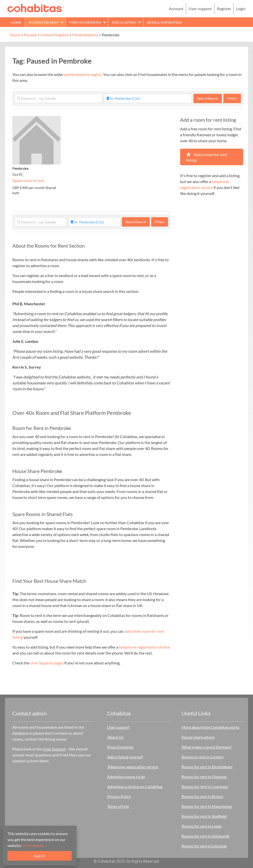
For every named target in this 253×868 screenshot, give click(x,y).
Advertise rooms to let (126, 777)
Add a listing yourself (125, 757)
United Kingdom (54, 35)
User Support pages (47, 663)
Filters (232, 98)
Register (224, 9)
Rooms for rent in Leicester (204, 846)
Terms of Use (118, 806)
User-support (200, 9)
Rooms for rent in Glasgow (204, 777)
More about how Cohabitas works (211, 727)
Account (176, 9)
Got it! (40, 856)
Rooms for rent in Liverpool (205, 786)
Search (208, 98)
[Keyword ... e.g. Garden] (59, 98)
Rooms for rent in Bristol (202, 796)
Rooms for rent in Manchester (207, 806)
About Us (115, 737)
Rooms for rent (44, 22)
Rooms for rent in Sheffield (204, 816)
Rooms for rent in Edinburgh (206, 836)
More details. (33, 845)
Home (16, 22)
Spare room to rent (28, 180)
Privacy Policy (119, 796)
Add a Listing (124, 22)
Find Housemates (85, 22)
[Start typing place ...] (148, 98)
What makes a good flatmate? (207, 747)
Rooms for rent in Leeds (202, 826)
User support (118, 727)
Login (241, 9)
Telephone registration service (133, 767)
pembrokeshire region (83, 74)
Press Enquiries (120, 747)
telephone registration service (144, 647)
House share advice (198, 737)
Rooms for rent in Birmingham (207, 767)
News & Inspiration (164, 22)
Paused (30, 35)
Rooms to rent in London (203, 757)
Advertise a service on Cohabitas (135, 786)
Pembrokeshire (85, 35)
